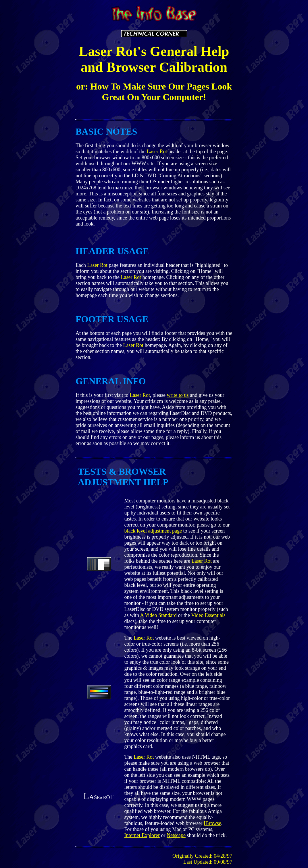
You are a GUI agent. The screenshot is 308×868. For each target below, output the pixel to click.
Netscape (176, 835)
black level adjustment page (153, 531)
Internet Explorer (142, 835)
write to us (178, 395)
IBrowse (212, 823)
